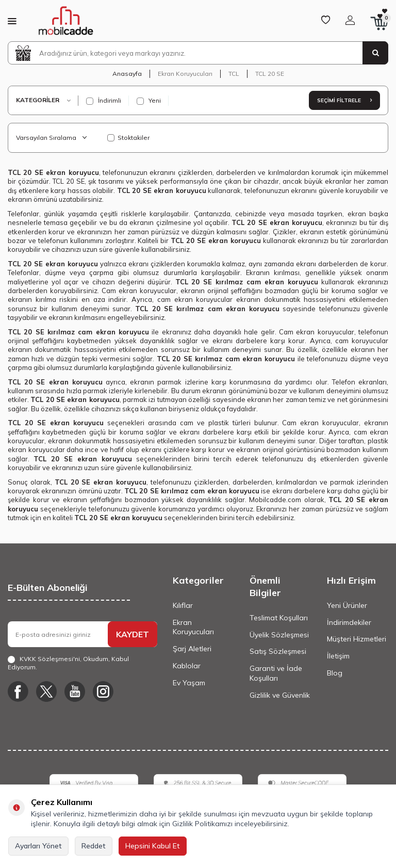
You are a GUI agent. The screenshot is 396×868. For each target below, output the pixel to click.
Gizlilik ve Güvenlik (280, 695)
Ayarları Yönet (38, 846)
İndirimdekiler (349, 622)
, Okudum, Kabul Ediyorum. (68, 663)
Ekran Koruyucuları (185, 74)
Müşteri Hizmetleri (357, 639)
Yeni (149, 101)
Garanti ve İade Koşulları (276, 673)
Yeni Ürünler (347, 605)
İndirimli (104, 101)
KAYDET (133, 634)
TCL (234, 74)
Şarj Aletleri (192, 649)
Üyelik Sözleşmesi (279, 635)
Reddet (94, 846)
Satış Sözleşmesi (278, 651)
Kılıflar (183, 605)
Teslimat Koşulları (279, 618)
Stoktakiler (128, 138)
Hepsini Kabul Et (153, 846)
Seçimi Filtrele (344, 100)
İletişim (338, 656)
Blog (335, 673)
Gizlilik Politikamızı (202, 824)
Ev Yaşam (189, 683)
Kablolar (187, 666)
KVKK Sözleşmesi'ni (50, 659)
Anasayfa (127, 74)
